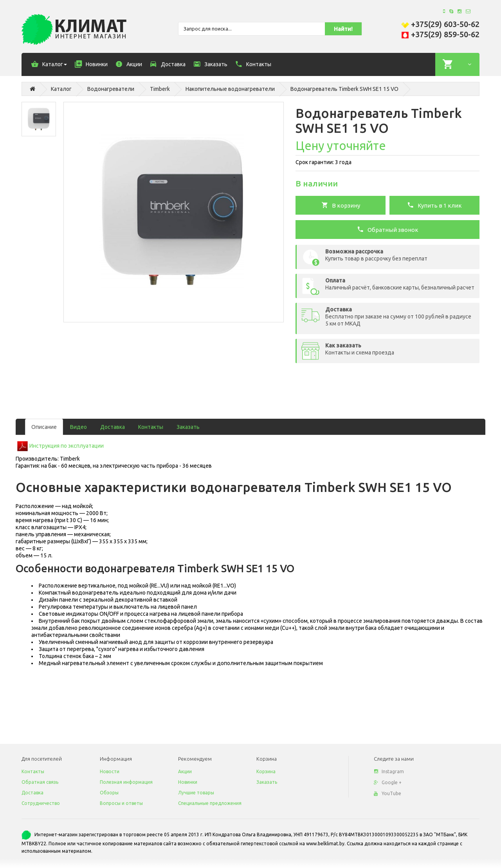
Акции (185, 771)
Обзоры (109, 793)
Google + (388, 782)
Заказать (188, 427)
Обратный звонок (388, 229)
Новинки (188, 782)
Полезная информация (126, 782)
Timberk (160, 89)
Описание (44, 427)
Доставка (113, 427)
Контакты (151, 427)
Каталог (61, 89)
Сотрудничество (41, 803)
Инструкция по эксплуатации (67, 446)
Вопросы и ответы (121, 803)
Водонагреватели (111, 89)
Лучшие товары (196, 793)
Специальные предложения (210, 803)
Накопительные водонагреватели (230, 89)
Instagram (389, 771)
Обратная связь (40, 782)
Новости (110, 771)
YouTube (387, 793)
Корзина (266, 771)
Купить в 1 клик (434, 205)
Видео (78, 427)
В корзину (341, 205)
